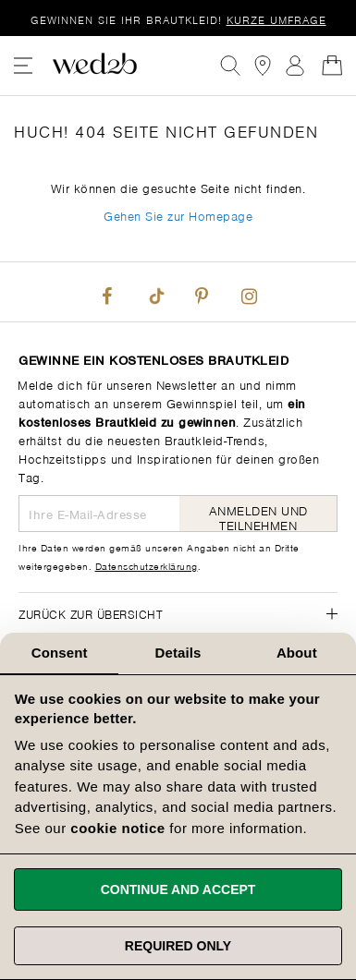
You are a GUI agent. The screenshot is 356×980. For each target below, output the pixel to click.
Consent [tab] (60, 653)
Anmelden (295, 66)
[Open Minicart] (332, 66)
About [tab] (297, 653)
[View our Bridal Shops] (263, 66)
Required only (178, 946)
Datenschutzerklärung (147, 565)
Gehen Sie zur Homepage (178, 215)
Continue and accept (178, 889)
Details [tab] (178, 653)
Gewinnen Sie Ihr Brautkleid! (178, 19)
